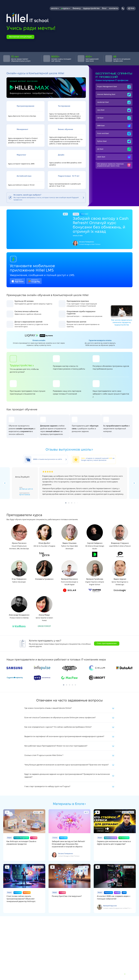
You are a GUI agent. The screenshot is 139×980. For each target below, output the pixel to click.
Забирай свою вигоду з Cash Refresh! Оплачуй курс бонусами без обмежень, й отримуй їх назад (69, 229)
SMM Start (114, 126)
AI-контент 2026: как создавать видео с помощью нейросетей (115, 889)
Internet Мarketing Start (114, 95)
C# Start (114, 118)
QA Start (114, 149)
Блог (104, 9)
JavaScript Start (114, 102)
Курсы (66, 9)
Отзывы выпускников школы (69, 450)
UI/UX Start (114, 157)
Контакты (114, 9)
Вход (131, 8)
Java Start (114, 110)
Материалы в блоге (69, 804)
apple (17, 281)
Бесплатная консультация (20, 37)
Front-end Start (114, 134)
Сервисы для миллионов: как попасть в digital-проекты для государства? (115, 835)
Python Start (114, 141)
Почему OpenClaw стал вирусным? (70, 889)
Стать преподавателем (107, 643)
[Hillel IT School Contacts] (123, 8)
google (34, 281)
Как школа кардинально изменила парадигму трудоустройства (122, 315)
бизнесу (77, 9)
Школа (55, 9)
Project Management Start (114, 87)
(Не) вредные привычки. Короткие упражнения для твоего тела (114, 165)
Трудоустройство (91, 9)
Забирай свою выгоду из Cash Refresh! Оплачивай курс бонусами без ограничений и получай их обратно (70, 835)
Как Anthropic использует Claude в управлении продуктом (24, 835)
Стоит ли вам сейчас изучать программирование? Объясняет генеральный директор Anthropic (24, 889)
